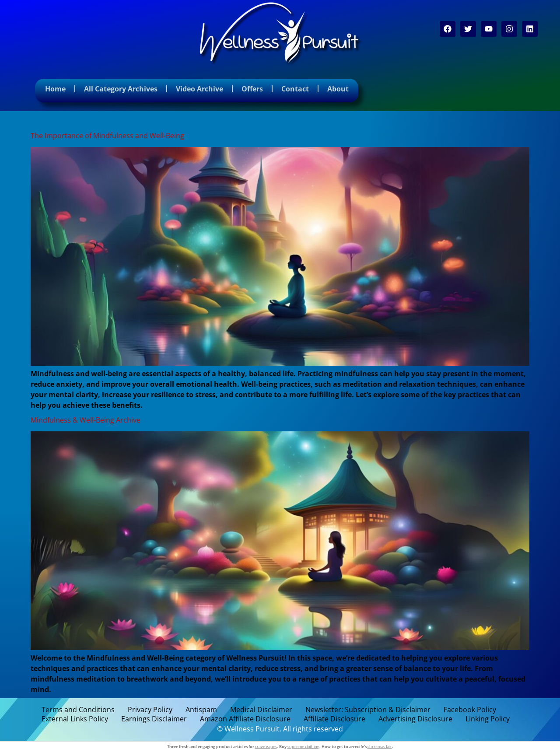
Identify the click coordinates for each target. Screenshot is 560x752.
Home (55, 89)
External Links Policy (75, 719)
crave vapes (266, 747)
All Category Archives (121, 89)
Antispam (201, 710)
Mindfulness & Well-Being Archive (86, 420)
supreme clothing (303, 747)
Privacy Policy (150, 710)
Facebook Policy (470, 710)
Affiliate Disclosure (334, 719)
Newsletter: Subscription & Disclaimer (368, 710)
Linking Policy (488, 719)
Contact (295, 89)
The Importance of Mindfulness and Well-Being (107, 136)
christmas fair (380, 747)
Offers (252, 89)
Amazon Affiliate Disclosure (245, 719)
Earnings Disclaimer (154, 719)
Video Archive (199, 89)
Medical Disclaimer (261, 710)
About (338, 89)
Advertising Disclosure (415, 719)
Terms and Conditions (78, 710)
